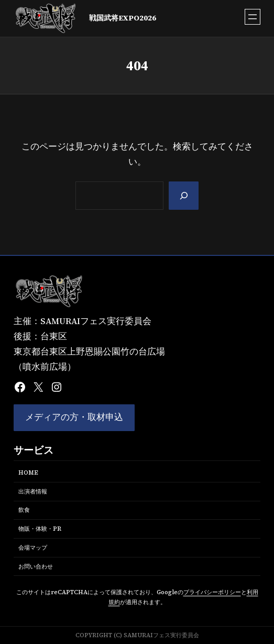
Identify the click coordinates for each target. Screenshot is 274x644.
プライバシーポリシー (212, 592)
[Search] (184, 196)
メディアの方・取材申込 (74, 417)
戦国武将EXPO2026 (123, 18)
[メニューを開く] (253, 17)
